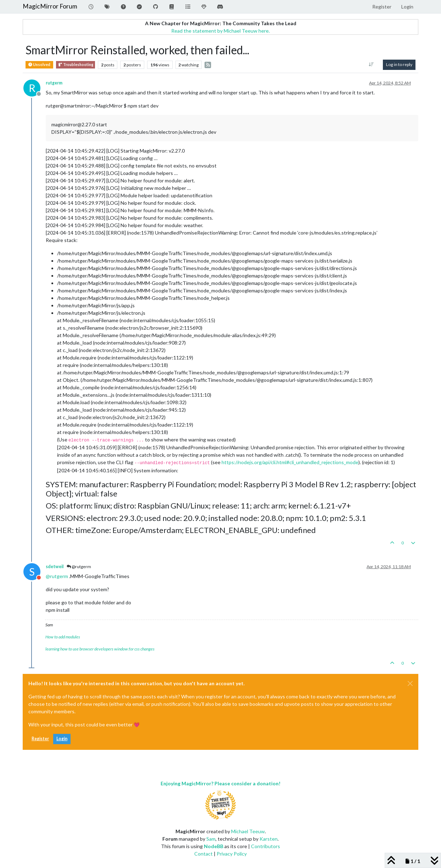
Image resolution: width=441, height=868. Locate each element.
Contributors (266, 846)
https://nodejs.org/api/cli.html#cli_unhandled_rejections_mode (290, 462)
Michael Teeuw (248, 831)
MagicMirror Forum (50, 6)
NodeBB (214, 846)
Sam (211, 839)
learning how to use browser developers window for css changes (100, 649)
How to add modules (63, 637)
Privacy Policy (232, 854)
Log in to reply (399, 64)
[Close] (410, 683)
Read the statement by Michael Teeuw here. (220, 31)
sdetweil (55, 567)
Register (40, 739)
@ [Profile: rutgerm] (57, 576)
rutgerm (54, 83)
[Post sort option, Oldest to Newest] (371, 65)
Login (62, 739)
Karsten (269, 839)
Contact (203, 854)
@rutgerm (79, 567)
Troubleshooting (76, 65)
